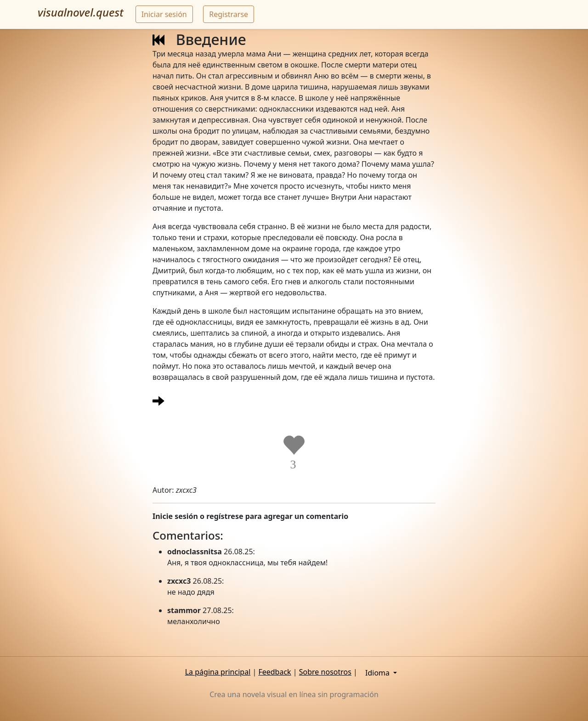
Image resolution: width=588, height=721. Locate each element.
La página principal (218, 672)
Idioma (378, 673)
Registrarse (229, 14)
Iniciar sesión (164, 14)
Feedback (274, 672)
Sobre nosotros (325, 672)
